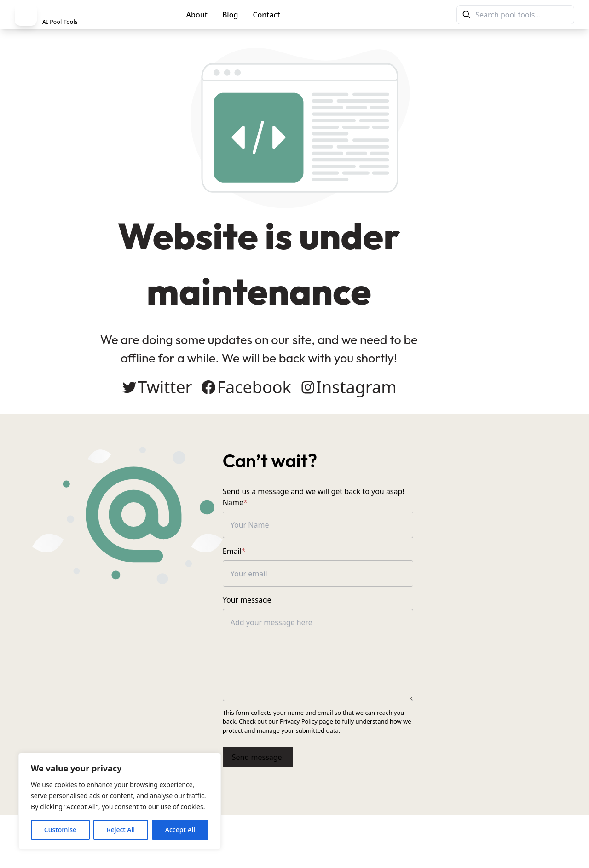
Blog (230, 15)
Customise (60, 830)
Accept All (180, 830)
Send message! (330, 753)
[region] (120, 801)
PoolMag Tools (328, 15)
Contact (266, 15)
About (197, 15)
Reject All (121, 830)
